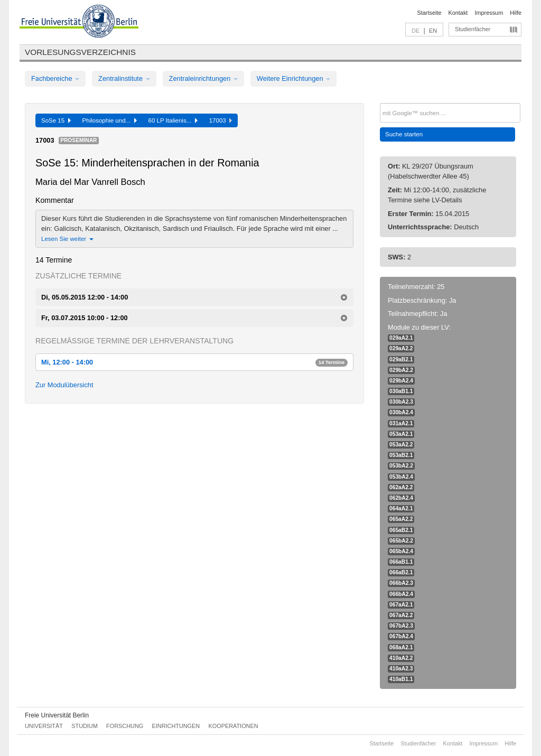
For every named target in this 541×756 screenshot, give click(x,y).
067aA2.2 (401, 615)
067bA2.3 (401, 626)
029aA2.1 (401, 338)
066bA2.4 (401, 594)
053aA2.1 (401, 434)
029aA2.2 (401, 348)
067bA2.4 (401, 636)
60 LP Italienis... (173, 120)
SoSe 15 (56, 120)
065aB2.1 (401, 530)
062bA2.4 (401, 498)
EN (433, 31)
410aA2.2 (401, 658)
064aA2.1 (401, 508)
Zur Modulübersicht (64, 385)
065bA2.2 (401, 541)
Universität (44, 726)
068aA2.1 (401, 647)
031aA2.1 (401, 423)
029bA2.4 (401, 381)
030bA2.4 (401, 412)
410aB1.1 (401, 679)
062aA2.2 (401, 487)
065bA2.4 (401, 551)
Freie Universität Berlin (57, 715)
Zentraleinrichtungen (203, 78)
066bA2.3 (401, 583)
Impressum (489, 13)
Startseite (430, 13)
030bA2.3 (401, 402)
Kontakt (458, 13)
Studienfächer (473, 29)
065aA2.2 (401, 519)
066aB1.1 (401, 562)
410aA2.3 (401, 669)
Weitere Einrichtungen (293, 78)
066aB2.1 (401, 572)
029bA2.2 (401, 370)
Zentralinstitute (124, 78)
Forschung (125, 726)
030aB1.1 (401, 391)
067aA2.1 (401, 605)
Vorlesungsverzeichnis (80, 52)
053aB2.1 (401, 455)
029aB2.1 (401, 360)
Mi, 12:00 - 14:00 (194, 362)
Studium (85, 726)
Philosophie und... (110, 120)
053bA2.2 (401, 466)
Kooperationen (234, 726)
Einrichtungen (176, 726)
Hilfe (516, 13)
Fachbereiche (55, 78)
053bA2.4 (401, 477)
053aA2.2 (401, 445)
